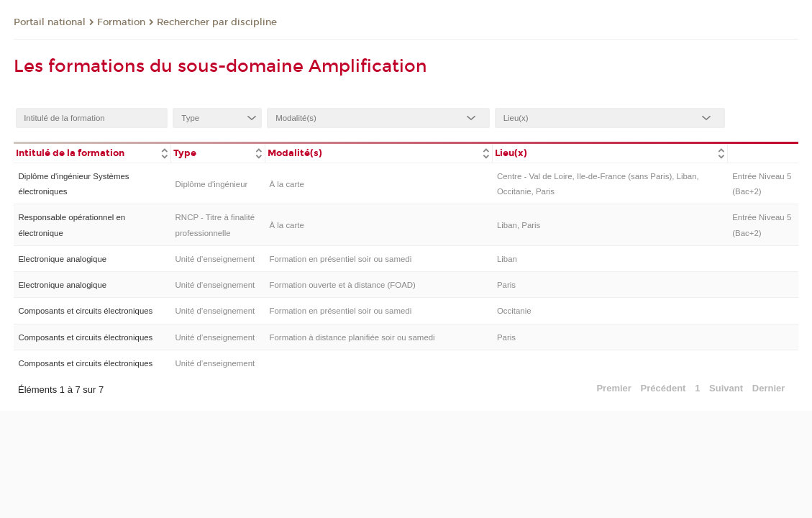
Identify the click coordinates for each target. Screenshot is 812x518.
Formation (121, 22)
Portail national (50, 22)
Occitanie (514, 311)
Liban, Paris (519, 225)
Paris (506, 285)
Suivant (726, 388)
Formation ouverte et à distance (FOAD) (343, 285)
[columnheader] (92, 152)
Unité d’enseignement (215, 259)
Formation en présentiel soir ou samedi (341, 259)
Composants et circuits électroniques (85, 311)
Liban (507, 259)
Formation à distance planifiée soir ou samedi (352, 337)
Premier (613, 388)
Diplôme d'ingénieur (212, 184)
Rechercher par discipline (217, 22)
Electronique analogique (62, 259)
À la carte (287, 184)
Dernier (769, 388)
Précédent (663, 388)
